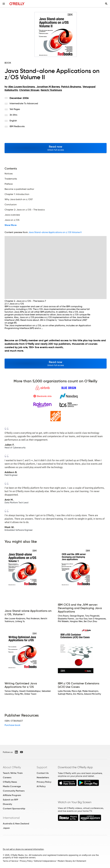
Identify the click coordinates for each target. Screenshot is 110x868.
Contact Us (43, 773)
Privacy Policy (44, 782)
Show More (11, 225)
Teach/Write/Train (13, 773)
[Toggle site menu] (4, 4)
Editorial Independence (45, 861)
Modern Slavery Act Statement (72, 861)
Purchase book (12, 725)
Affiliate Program (12, 795)
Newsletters (43, 777)
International (11, 818)
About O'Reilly (12, 767)
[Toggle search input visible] (106, 4)
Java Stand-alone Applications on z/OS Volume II (55, 232)
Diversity (7, 804)
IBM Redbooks (17, 126)
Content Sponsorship (14, 809)
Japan (6, 828)
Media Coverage (12, 786)
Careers (7, 777)
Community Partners (14, 791)
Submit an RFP (10, 800)
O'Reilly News (10, 782)
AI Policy (41, 786)
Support (42, 767)
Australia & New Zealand (16, 824)
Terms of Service (10, 861)
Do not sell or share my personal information (23, 849)
